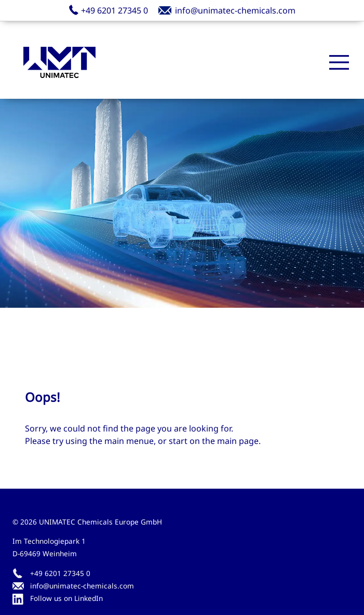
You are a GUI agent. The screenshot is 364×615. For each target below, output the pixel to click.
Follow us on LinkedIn (58, 599)
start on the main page (214, 441)
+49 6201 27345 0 (60, 573)
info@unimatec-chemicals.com (82, 586)
